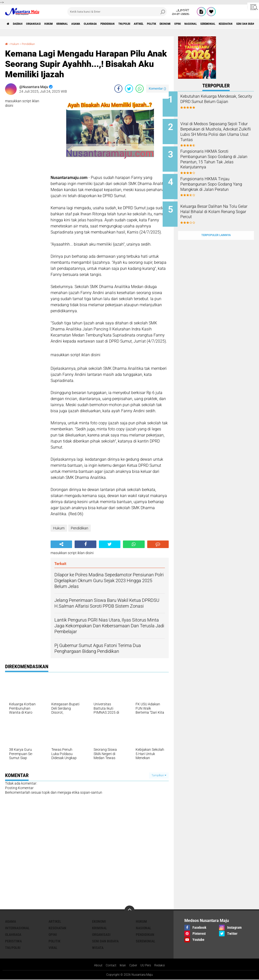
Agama (102, 24)
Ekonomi (224, 24)
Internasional (17, 928)
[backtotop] (129, 911)
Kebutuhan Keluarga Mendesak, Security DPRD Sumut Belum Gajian (219, 102)
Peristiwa (13, 941)
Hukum (64, 24)
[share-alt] (61, 544)
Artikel (187, 24)
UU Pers (148, 966)
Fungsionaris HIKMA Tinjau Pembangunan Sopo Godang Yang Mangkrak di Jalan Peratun (222, 181)
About (94, 966)
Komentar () (157, 88)
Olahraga (121, 24)
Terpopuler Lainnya (216, 223)
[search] (117, 12)
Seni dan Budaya (105, 941)
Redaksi (164, 966)
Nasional (144, 928)
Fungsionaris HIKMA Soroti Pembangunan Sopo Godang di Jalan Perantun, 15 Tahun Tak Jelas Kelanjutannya (222, 155)
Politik (205, 24)
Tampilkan (159, 775)
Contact (109, 966)
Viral (53, 948)
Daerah (23, 24)
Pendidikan (145, 24)
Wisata (98, 948)
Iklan (122, 966)
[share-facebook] (118, 89)
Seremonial (146, 941)
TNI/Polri (167, 24)
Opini (241, 24)
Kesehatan (57, 928)
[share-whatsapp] (140, 89)
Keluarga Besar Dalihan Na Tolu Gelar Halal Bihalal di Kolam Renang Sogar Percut (221, 204)
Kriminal (83, 24)
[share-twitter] (129, 89)
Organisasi (44, 24)
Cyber (134, 966)
